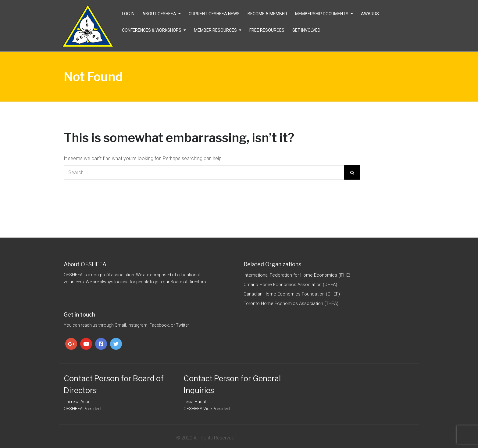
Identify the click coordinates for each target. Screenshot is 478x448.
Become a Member (267, 14)
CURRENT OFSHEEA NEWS (214, 14)
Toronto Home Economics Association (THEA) (291, 303)
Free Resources (267, 30)
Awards (370, 14)
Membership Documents (322, 14)
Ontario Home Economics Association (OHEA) (290, 285)
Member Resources (215, 30)
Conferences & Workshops (152, 30)
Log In (128, 14)
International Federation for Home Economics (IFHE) (297, 275)
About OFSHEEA (159, 14)
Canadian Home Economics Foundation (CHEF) (292, 294)
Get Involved (306, 30)
